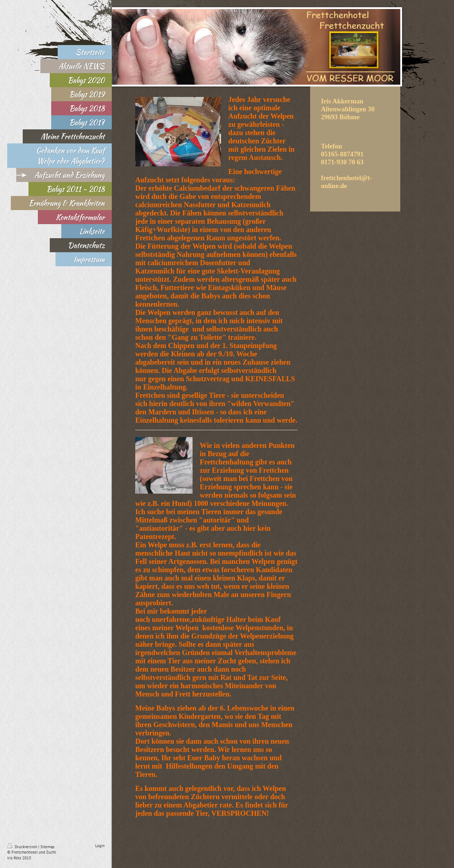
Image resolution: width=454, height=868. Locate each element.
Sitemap (47, 847)
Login (100, 846)
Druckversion (23, 847)
